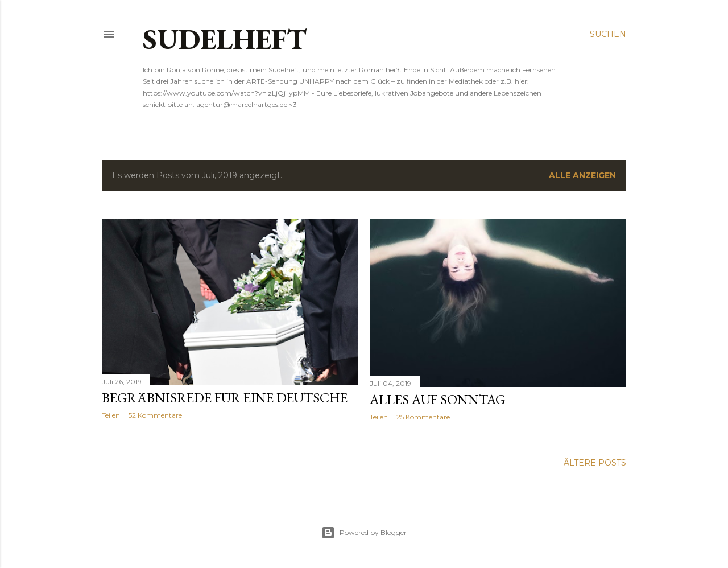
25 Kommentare (423, 417)
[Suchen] (608, 34)
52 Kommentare (155, 415)
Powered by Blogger (364, 533)
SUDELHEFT (225, 39)
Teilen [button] (111, 415)
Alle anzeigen (582, 175)
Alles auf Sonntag (437, 399)
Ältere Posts (595, 463)
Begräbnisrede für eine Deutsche (225, 398)
